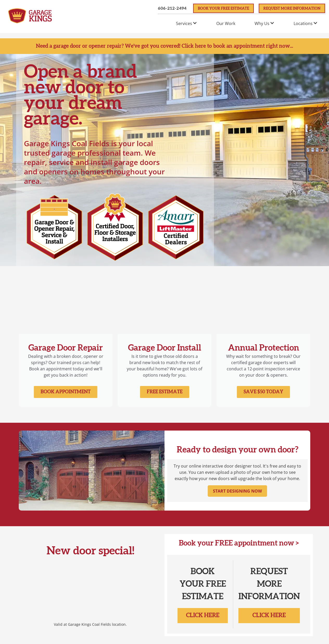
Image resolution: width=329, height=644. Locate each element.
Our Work (226, 23)
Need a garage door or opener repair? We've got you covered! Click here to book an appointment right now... (164, 46)
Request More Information (292, 9)
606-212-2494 (172, 8)
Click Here (203, 615)
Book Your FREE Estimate (223, 9)
